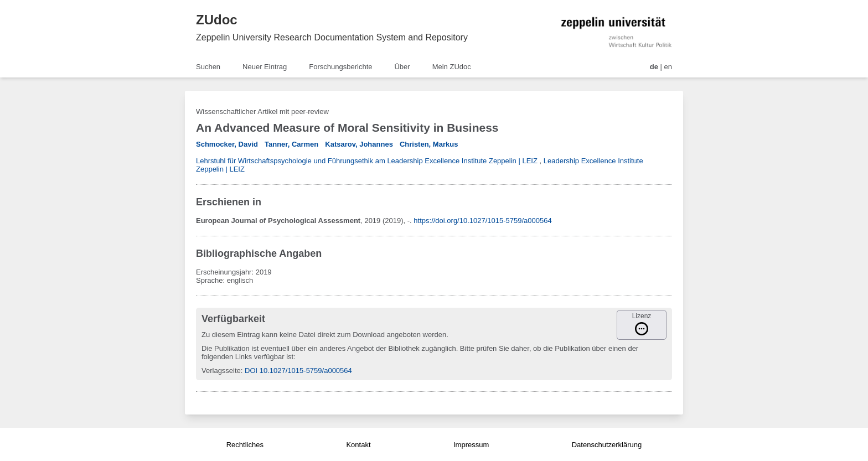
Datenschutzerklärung (607, 445)
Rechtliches (245, 445)
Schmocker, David (227, 144)
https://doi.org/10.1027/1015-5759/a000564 (482, 221)
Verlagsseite (221, 371)
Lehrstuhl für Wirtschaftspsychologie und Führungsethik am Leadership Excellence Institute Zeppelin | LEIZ (367, 161)
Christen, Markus (429, 144)
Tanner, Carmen (291, 144)
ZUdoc (217, 20)
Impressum (471, 445)
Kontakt (358, 445)
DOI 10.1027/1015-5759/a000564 (298, 371)
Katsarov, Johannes (359, 144)
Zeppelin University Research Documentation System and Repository (332, 37)
